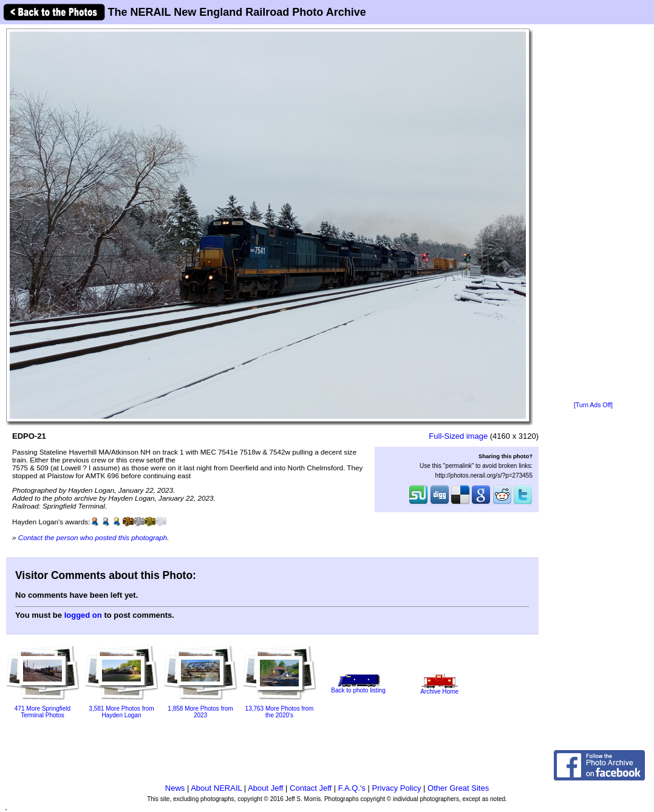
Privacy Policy (397, 788)
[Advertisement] (593, 214)
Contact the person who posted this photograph (93, 537)
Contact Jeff (311, 788)
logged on (83, 615)
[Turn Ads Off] (593, 405)
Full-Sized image (458, 436)
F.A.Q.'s (352, 788)
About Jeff (265, 788)
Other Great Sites (458, 788)
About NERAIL (216, 788)
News (175, 788)
